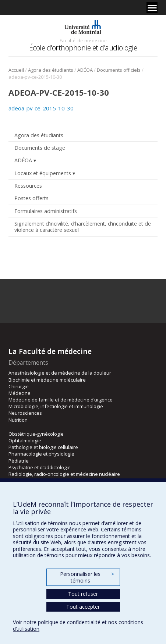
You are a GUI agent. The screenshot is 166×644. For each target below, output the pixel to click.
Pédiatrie (19, 461)
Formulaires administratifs (46, 211)
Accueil (16, 70)
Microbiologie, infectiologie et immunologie (56, 406)
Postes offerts (31, 198)
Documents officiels (119, 70)
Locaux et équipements (43, 173)
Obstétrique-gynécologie (36, 434)
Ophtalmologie (25, 440)
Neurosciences (25, 413)
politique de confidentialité (69, 622)
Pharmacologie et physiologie (41, 454)
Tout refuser (83, 594)
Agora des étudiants (51, 70)
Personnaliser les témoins (87, 577)
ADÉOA (85, 70)
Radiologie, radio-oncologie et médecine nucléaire (64, 474)
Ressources (28, 186)
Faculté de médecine (83, 40)
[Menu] (152, 7)
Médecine (20, 393)
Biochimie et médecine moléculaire (47, 380)
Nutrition (18, 420)
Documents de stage (40, 148)
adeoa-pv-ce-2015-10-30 (41, 108)
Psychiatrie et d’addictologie (40, 467)
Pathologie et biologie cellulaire (43, 447)
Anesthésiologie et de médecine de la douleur (60, 373)
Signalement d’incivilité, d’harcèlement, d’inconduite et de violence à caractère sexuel (83, 227)
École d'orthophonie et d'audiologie (83, 48)
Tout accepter (83, 607)
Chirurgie (19, 386)
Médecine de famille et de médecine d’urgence (61, 400)
